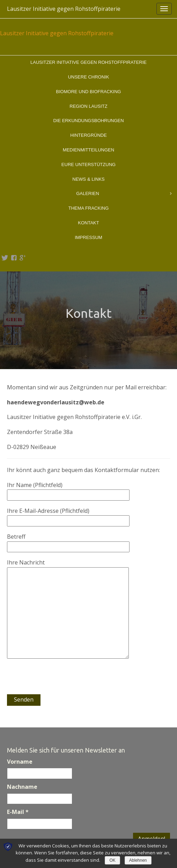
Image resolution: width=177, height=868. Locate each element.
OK (112, 860)
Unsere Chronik (89, 77)
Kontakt (88, 223)
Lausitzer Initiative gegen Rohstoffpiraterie (64, 9)
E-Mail (18, 812)
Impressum (88, 237)
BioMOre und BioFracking (88, 92)
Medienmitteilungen (88, 150)
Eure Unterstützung (88, 164)
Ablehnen (138, 860)
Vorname (20, 762)
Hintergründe (88, 135)
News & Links (88, 179)
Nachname (22, 787)
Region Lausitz (88, 106)
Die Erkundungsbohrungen (88, 121)
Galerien (124, 194)
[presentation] (60, 681)
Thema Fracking (89, 208)
